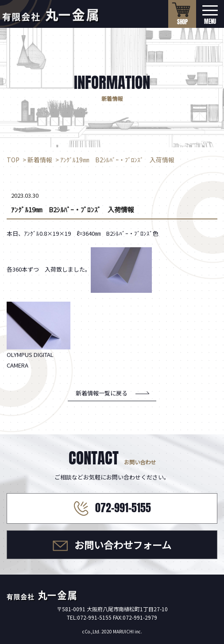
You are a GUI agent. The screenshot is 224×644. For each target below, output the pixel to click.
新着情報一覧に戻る (102, 393)
